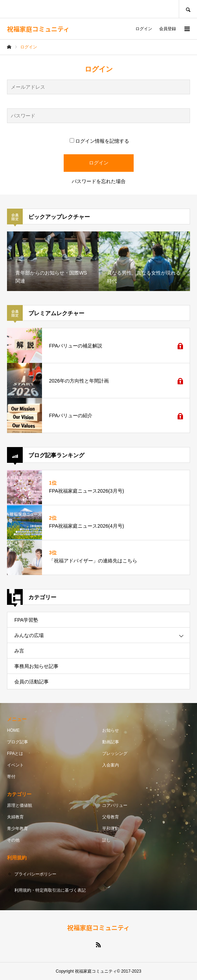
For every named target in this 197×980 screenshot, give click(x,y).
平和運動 (111, 829)
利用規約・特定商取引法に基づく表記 (50, 890)
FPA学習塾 (26, 620)
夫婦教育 (15, 817)
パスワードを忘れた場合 (99, 181)
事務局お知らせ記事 (36, 666)
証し (106, 840)
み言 (19, 651)
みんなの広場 (29, 635)
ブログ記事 (17, 742)
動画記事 (111, 742)
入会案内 (111, 765)
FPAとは (15, 753)
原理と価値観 (20, 805)
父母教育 (111, 817)
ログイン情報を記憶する (99, 141)
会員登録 (168, 29)
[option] (53, 261)
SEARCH (188, 9)
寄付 (11, 777)
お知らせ (111, 730)
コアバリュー (115, 805)
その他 (13, 840)
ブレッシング (115, 753)
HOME (13, 730)
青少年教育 (17, 829)
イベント (15, 765)
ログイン (144, 29)
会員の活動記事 (31, 682)
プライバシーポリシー (35, 874)
